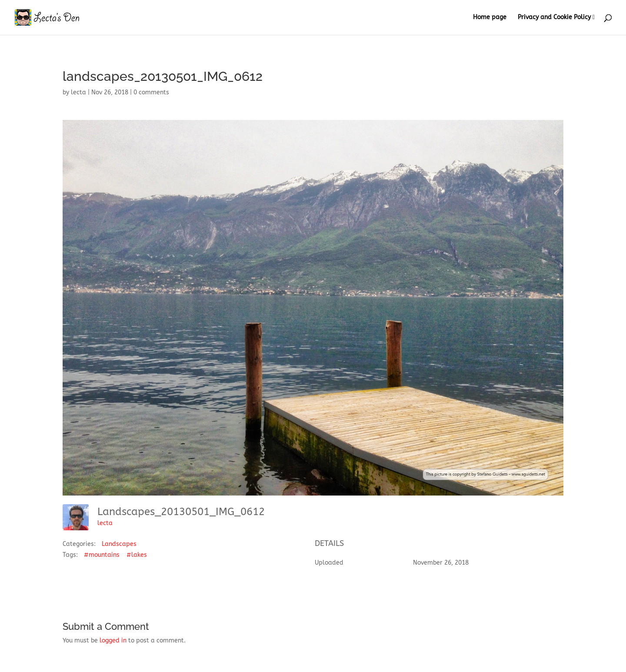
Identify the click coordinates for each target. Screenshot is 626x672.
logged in (113, 640)
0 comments (151, 92)
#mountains (102, 555)
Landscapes (119, 544)
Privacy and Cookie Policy (554, 18)
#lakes (137, 555)
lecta (78, 92)
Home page (490, 18)
